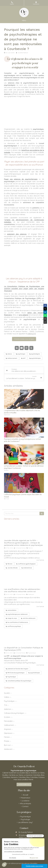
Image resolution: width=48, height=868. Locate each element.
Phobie (7, 741)
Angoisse (7, 729)
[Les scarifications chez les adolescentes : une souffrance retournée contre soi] (24, 579)
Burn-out (7, 745)
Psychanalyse (9, 701)
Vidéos (7, 697)
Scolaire (7, 717)
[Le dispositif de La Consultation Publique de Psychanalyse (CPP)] (24, 638)
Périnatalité (8, 721)
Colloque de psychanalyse (14, 713)
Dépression (8, 733)
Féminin (7, 737)
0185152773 (32, 334)
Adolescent (8, 749)
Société (7, 693)
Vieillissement (9, 725)
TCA (6, 705)
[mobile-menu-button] (24, 21)
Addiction (8, 709)
